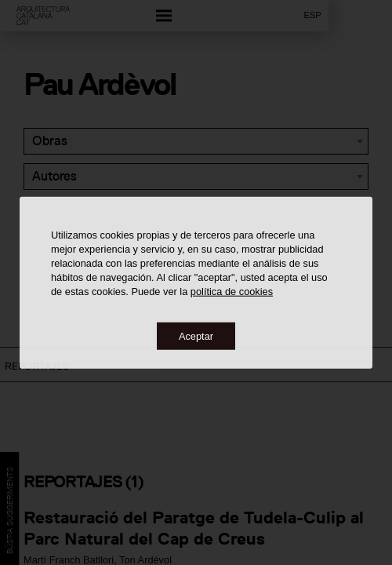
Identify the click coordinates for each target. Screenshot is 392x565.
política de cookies (232, 291)
